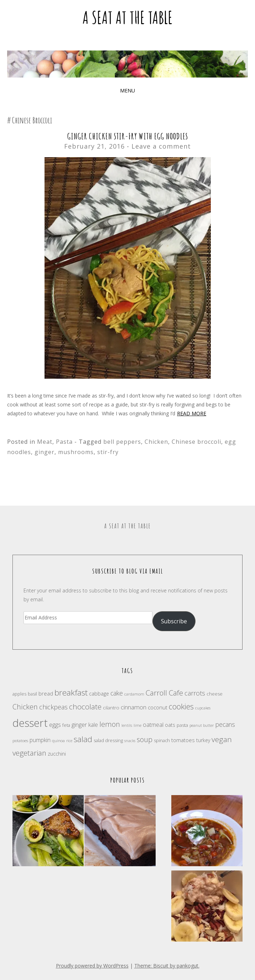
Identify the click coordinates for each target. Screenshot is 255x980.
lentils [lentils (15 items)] (127, 725)
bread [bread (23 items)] (46, 693)
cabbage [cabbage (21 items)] (99, 694)
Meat (45, 442)
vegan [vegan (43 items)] (222, 739)
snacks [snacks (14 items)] (130, 741)
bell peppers (122, 442)
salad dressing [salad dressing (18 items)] (108, 740)
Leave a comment (161, 146)
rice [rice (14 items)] (69, 741)
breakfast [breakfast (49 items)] (71, 693)
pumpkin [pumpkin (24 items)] (40, 740)
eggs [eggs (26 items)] (55, 725)
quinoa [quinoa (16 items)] (58, 740)
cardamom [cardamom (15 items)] (134, 694)
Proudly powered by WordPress (92, 966)
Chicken (156, 442)
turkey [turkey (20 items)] (203, 740)
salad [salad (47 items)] (83, 739)
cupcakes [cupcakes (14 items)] (203, 708)
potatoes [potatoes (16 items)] (20, 740)
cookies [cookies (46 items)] (181, 706)
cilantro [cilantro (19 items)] (111, 708)
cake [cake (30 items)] (117, 693)
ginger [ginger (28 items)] (79, 725)
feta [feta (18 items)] (66, 725)
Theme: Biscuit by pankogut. (167, 966)
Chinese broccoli (196, 442)
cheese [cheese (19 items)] (215, 694)
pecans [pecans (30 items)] (225, 724)
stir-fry (108, 452)
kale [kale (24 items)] (93, 725)
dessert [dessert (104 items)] (30, 723)
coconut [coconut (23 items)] (158, 707)
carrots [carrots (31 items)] (195, 693)
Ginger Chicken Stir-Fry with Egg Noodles (128, 136)
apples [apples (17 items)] (19, 694)
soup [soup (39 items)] (145, 739)
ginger (45, 452)
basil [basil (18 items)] (32, 694)
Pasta (64, 442)
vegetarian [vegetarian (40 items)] (29, 753)
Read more (192, 413)
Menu (127, 90)
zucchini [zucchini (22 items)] (57, 753)
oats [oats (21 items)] (170, 725)
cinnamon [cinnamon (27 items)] (134, 707)
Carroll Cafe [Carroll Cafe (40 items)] (164, 693)
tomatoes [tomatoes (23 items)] (183, 740)
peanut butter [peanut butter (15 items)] (202, 725)
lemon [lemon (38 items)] (110, 724)
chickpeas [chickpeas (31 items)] (53, 707)
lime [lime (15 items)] (137, 725)
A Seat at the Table (128, 17)
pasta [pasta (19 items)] (182, 725)
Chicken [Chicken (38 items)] (25, 707)
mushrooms (76, 452)
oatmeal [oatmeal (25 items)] (153, 725)
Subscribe (174, 621)
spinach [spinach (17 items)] (162, 741)
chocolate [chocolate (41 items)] (85, 707)
